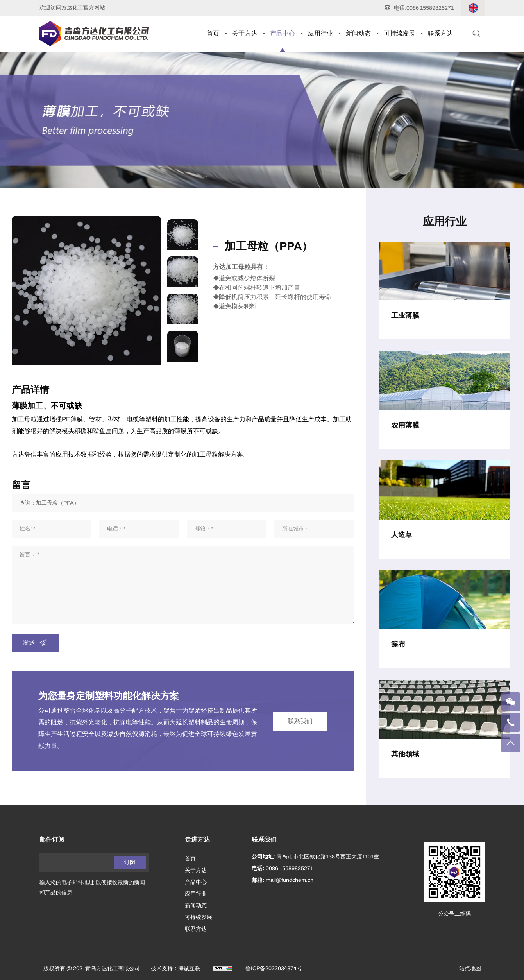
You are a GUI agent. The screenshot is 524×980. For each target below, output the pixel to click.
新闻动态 (358, 33)
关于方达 (245, 33)
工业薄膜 (405, 315)
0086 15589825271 (430, 8)
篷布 (398, 644)
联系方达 (440, 33)
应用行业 (320, 33)
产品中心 (283, 33)
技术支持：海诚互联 (175, 968)
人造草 (402, 535)
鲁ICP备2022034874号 (274, 968)
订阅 (130, 862)
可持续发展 (399, 33)
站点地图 (470, 968)
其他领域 (405, 754)
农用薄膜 (405, 425)
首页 (213, 33)
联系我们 (300, 721)
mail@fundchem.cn (290, 880)
